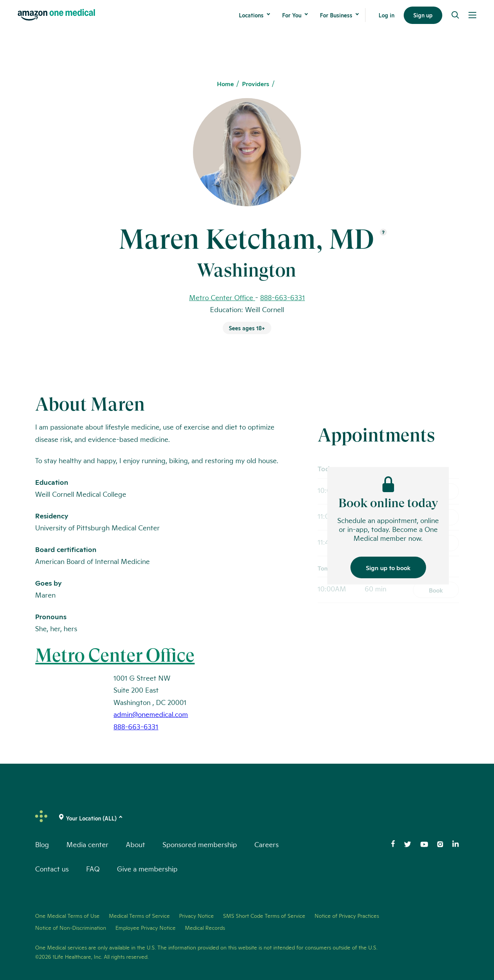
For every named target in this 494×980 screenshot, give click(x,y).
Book (436, 590)
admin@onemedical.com (151, 714)
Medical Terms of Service (139, 915)
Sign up (423, 15)
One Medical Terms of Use (67, 915)
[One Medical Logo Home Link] (56, 15)
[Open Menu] (472, 15)
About (135, 844)
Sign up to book (388, 567)
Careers (266, 844)
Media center (87, 844)
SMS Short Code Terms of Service (264, 915)
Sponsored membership (200, 844)
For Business (336, 15)
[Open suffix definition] (383, 233)
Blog (42, 844)
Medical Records (205, 927)
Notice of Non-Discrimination (71, 927)
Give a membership (147, 868)
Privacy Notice (196, 915)
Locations (251, 15)
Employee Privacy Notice (145, 927)
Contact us (52, 868)
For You (292, 15)
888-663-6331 (283, 297)
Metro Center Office (115, 655)
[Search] (455, 15)
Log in (387, 15)
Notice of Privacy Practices (347, 915)
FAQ (93, 868)
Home (225, 84)
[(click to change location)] (91, 818)
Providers (256, 84)
